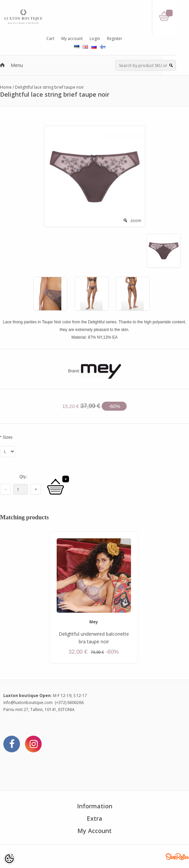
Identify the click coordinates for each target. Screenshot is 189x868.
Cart (50, 38)
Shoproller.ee (177, 857)
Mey (94, 622)
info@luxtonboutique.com (28, 702)
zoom (136, 220)
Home (6, 87)
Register (115, 38)
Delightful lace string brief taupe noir (49, 87)
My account (72, 38)
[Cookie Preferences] (9, 859)
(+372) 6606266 (69, 702)
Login (95, 38)
